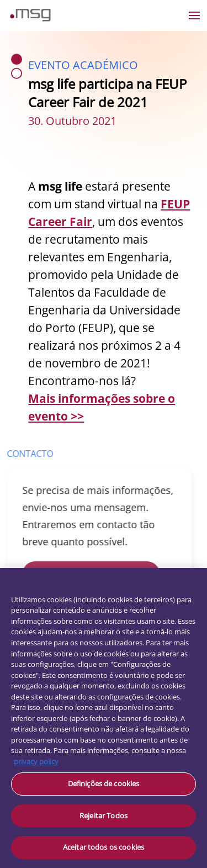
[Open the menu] (194, 15)
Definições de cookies (104, 783)
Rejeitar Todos (104, 816)
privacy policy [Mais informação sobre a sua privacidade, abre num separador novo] (36, 761)
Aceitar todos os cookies (104, 847)
